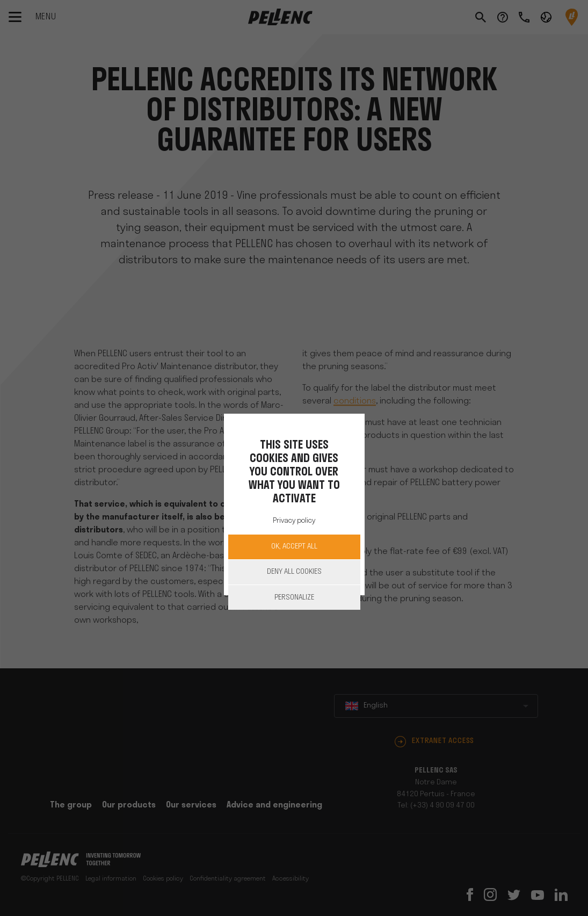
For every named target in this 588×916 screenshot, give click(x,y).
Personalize (294, 598)
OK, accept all (294, 547)
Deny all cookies (294, 572)
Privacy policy (294, 521)
